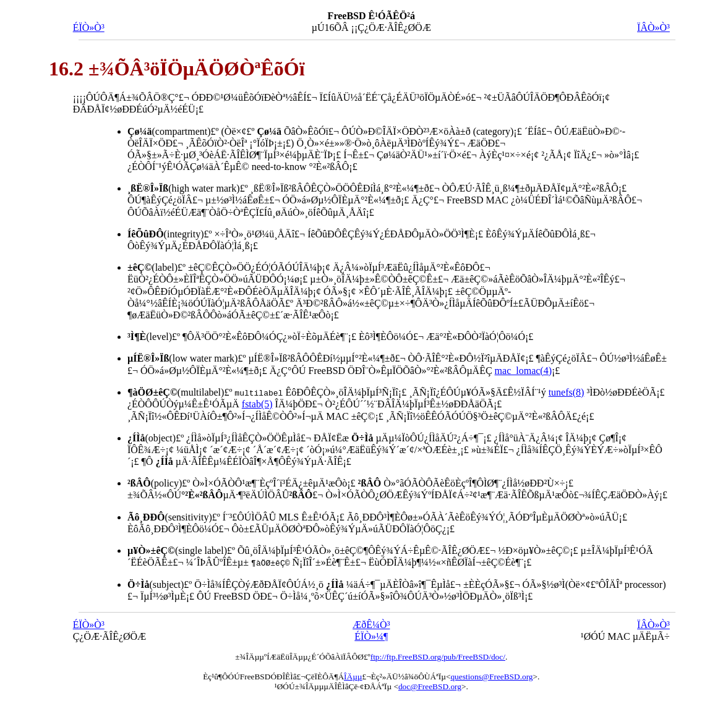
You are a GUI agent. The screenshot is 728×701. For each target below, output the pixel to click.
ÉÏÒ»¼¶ (371, 636)
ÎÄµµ (353, 676)
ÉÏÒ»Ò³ (89, 28)
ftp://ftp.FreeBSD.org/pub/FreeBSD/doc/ (438, 656)
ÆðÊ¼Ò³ (371, 624)
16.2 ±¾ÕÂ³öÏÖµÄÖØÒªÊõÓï (177, 69)
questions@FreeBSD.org (491, 676)
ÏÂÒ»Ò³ (653, 28)
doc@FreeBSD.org (430, 686)
